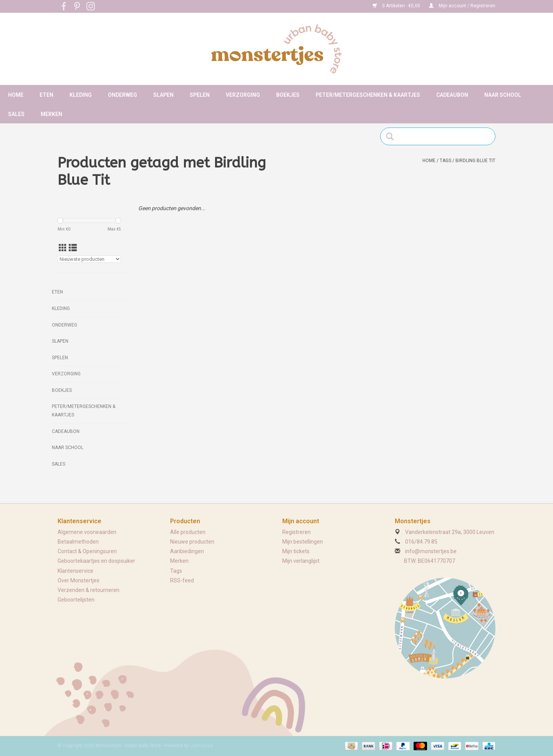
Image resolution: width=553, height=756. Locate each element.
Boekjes (288, 95)
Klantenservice (75, 571)
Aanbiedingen (187, 551)
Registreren (296, 532)
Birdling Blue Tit (475, 161)
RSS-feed (182, 580)
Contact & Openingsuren (87, 551)
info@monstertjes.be (431, 551)
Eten (46, 95)
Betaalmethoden (78, 542)
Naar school (503, 95)
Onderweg (123, 95)
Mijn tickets (296, 551)
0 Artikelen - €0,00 (397, 6)
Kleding (81, 95)
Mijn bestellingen (303, 542)
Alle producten (188, 532)
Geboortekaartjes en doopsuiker (96, 561)
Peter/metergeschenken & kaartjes (368, 95)
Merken (51, 114)
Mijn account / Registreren (462, 6)
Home (16, 95)
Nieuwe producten (192, 542)
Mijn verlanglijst (301, 561)
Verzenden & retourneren (89, 590)
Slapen (163, 95)
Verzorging (243, 95)
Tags (445, 161)
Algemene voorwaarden (87, 532)
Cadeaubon (452, 95)
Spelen (200, 95)
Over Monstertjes (79, 580)
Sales (16, 114)
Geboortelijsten (76, 600)
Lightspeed (201, 746)
